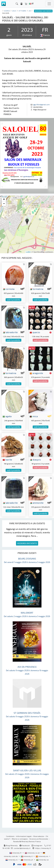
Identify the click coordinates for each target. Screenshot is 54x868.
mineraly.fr (16, 853)
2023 (14, 11)
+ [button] (4, 200)
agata (7, 416)
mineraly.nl (12, 860)
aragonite (36, 373)
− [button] (4, 204)
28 (30, 11)
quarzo (35, 332)
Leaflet (28, 252)
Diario (7, 11)
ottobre (22, 11)
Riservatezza (39, 836)
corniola (8, 289)
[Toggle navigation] (49, 4)
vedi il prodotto (13, 300)
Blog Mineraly (11, 845)
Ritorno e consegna (20, 839)
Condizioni (10, 836)
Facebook (25, 845)
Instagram (37, 845)
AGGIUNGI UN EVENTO (27, 543)
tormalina (36, 289)
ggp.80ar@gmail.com (41, 104)
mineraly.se (42, 860)
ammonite (37, 503)
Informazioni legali (24, 836)
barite (7, 459)
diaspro (35, 459)
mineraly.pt (27, 860)
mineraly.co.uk (32, 853)
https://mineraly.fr (43, 848)
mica (34, 416)
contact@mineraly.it (22, 848)
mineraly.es (42, 856)
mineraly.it (27, 856)
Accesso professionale (39, 839)
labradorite (10, 332)
